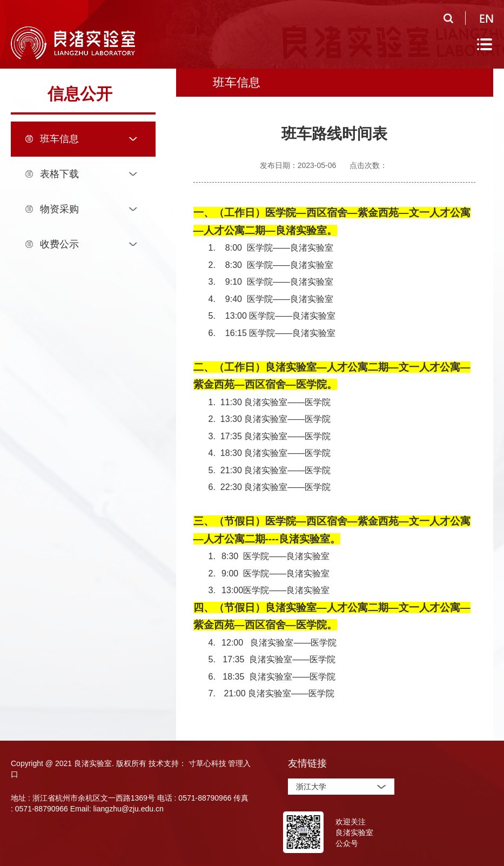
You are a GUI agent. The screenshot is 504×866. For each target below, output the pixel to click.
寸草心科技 (207, 763)
